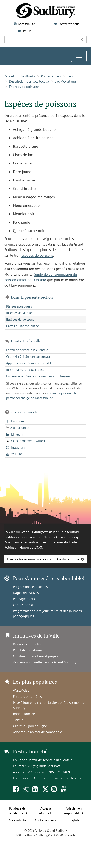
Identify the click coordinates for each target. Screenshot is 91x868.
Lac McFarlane (65, 81)
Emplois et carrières (27, 696)
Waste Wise (21, 690)
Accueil (10, 76)
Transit (18, 720)
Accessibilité (26, 24)
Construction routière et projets (36, 656)
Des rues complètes (27, 644)
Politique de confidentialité (17, 811)
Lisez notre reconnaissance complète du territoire (43, 559)
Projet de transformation (31, 650)
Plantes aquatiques (19, 306)
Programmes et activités (30, 587)
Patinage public (24, 599)
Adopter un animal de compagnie (37, 732)
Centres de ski (23, 605)
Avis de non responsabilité (74, 811)
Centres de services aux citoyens (57, 778)
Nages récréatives (26, 593)
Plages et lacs (51, 76)
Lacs (70, 76)
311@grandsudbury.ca (44, 766)
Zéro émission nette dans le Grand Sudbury (45, 662)
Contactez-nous (69, 24)
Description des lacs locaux (29, 81)
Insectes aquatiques (20, 313)
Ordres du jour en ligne (30, 726)
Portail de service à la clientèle (50, 760)
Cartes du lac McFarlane (23, 326)
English (26, 31)
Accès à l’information (45, 811)
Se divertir (28, 76)
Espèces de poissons (24, 87)
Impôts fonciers (24, 714)
